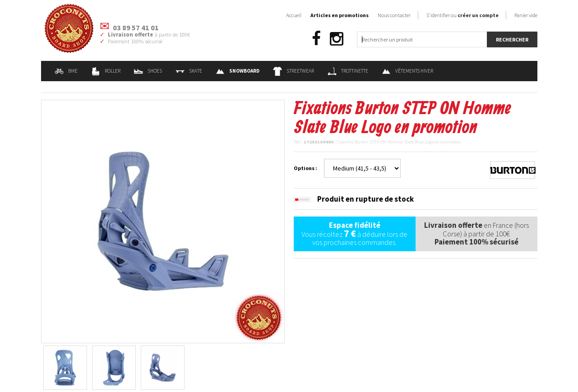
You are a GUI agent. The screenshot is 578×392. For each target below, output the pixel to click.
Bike (66, 71)
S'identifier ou (462, 15)
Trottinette (348, 71)
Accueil (294, 15)
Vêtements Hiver (407, 71)
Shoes (148, 71)
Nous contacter (394, 15)
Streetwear (294, 71)
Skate (189, 71)
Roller (106, 71)
